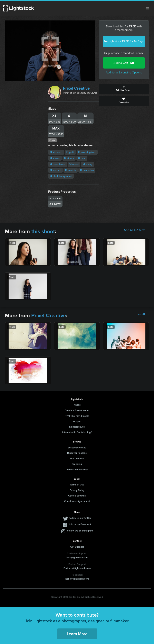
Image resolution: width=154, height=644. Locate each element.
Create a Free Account (77, 410)
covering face (87, 152)
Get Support (77, 547)
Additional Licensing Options (124, 73)
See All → (143, 314)
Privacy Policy (77, 490)
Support (77, 421)
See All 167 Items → (137, 230)
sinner (69, 158)
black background (61, 176)
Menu (147, 8)
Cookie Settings (77, 496)
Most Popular (77, 458)
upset (74, 164)
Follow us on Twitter (80, 518)
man (82, 158)
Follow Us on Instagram (80, 531)
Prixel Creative (76, 88)
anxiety (71, 170)
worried (55, 170)
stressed (56, 152)
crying (88, 164)
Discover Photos (77, 448)
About (77, 405)
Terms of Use (77, 485)
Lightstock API (77, 427)
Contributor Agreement (77, 501)
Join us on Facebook (80, 524)
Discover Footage (77, 453)
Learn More (77, 634)
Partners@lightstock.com (77, 568)
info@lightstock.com (77, 557)
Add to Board (124, 89)
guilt (70, 152)
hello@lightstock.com (77, 579)
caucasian (87, 170)
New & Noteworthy (77, 469)
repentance (58, 164)
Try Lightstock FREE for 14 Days (124, 41)
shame (55, 158)
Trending (77, 464)
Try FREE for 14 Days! (77, 416)
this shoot (43, 231)
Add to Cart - (124, 63)
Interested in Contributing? (77, 432)
